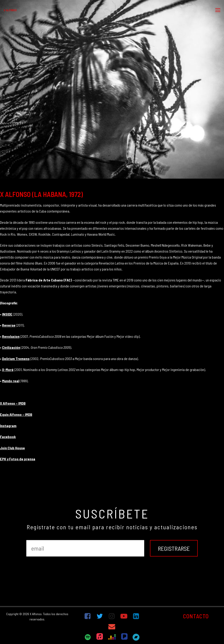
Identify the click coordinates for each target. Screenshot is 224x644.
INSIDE (7, 314)
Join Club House (12, 448)
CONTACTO (196, 616)
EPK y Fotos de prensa (18, 459)
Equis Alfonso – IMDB (16, 414)
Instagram (8, 426)
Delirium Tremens (16, 359)
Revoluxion (11, 336)
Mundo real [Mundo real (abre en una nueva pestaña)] (11, 381)
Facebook (8, 437)
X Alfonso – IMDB (13, 403)
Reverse (9, 325)
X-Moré (8, 370)
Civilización (11, 347)
